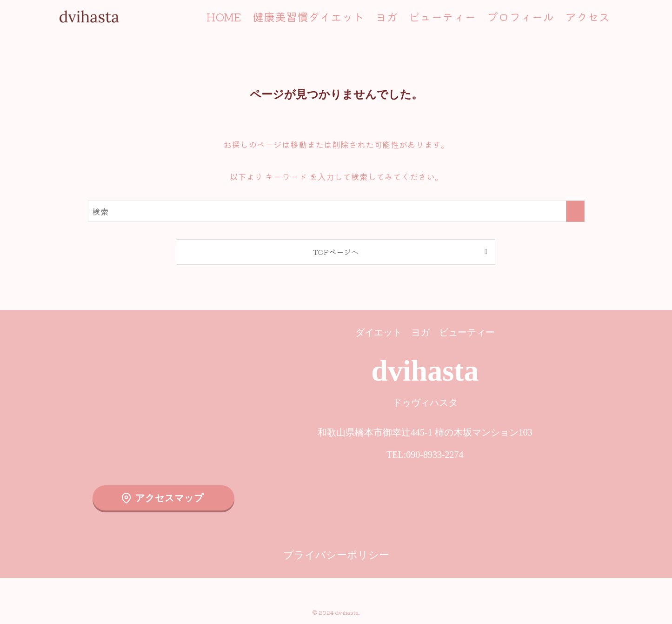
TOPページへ (336, 252)
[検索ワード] (336, 211)
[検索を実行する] (575, 211)
